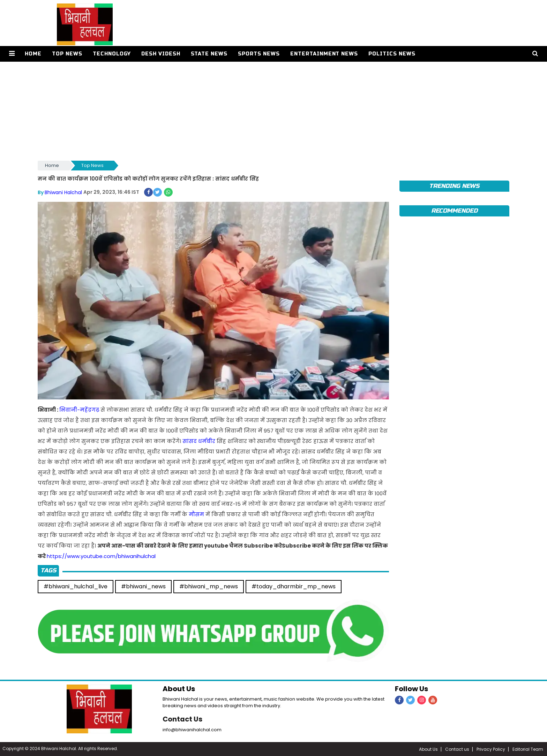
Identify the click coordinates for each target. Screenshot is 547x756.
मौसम (196, 514)
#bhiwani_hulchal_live (76, 586)
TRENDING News (454, 186)
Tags (48, 570)
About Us (428, 749)
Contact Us (183, 719)
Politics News (392, 54)
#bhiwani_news (143, 586)
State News (209, 54)
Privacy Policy (491, 749)
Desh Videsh (160, 54)
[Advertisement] (247, 110)
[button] (12, 54)
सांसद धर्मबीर (199, 441)
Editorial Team (528, 749)
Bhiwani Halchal (63, 192)
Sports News (258, 54)
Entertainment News (324, 54)
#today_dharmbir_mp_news (294, 586)
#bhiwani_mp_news (209, 586)
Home (33, 54)
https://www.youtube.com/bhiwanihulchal (101, 556)
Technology (111, 54)
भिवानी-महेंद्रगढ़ (79, 409)
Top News (67, 54)
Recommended (454, 211)
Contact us (457, 749)
